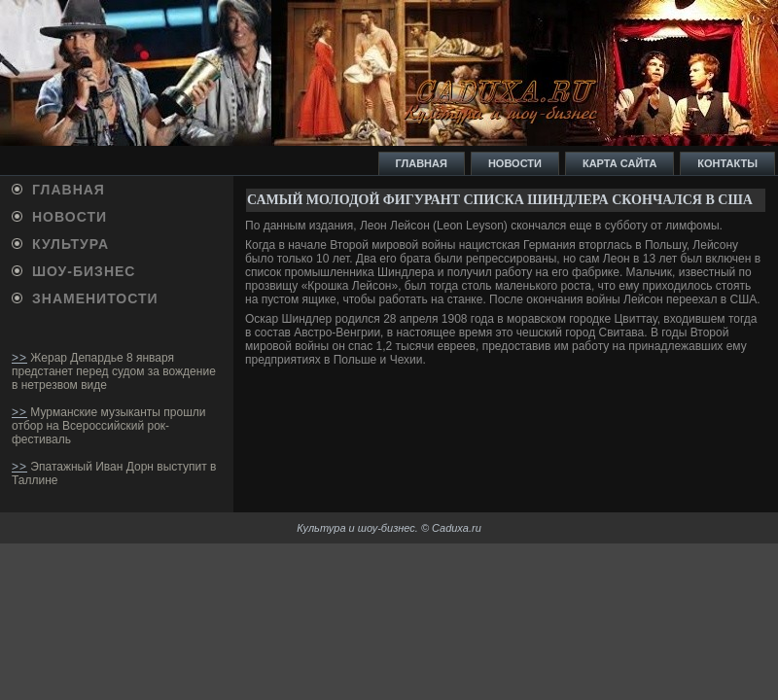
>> (19, 358)
